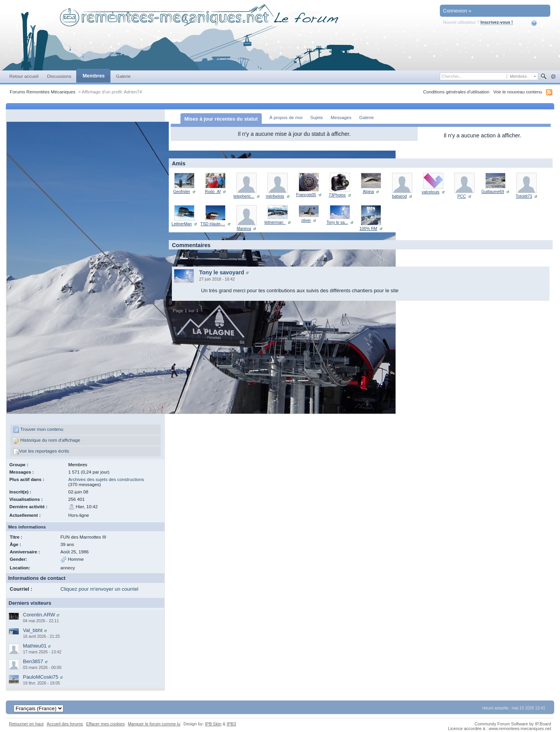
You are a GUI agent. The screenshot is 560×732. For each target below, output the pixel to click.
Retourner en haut (26, 724)
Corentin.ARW (39, 615)
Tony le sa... (337, 222)
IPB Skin (213, 724)
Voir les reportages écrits (41, 451)
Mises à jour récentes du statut (221, 119)
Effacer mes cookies (105, 724)
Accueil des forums (65, 724)
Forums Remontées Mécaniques (43, 92)
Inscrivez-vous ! (497, 22)
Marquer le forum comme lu (154, 724)
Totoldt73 (524, 196)
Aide (539, 23)
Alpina (368, 192)
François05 (306, 195)
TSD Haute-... (213, 224)
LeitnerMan (182, 224)
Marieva (244, 229)
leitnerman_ (275, 222)
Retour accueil (24, 76)
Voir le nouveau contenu (518, 92)
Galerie (123, 76)
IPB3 (231, 724)
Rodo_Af (213, 192)
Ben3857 (33, 661)
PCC (462, 196)
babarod (399, 196)
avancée (553, 77)
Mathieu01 (35, 646)
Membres (94, 76)
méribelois (275, 196)
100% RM (368, 229)
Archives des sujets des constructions (106, 479)
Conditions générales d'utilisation (456, 92)
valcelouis (430, 192)
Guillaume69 (493, 192)
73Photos (337, 195)
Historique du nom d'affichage (46, 441)
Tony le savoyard (222, 272)
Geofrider (181, 192)
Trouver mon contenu (38, 430)
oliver (306, 220)
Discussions (59, 76)
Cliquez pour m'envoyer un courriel (99, 589)
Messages (341, 117)
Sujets (317, 117)
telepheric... (244, 196)
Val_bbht (33, 630)
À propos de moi (286, 117)
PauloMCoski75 (41, 677)
